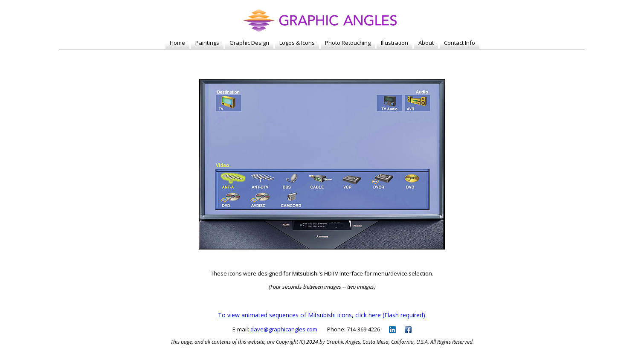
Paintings (207, 43)
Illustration (395, 43)
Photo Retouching (348, 43)
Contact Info (460, 43)
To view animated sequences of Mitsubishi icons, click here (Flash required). (322, 315)
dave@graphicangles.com (284, 329)
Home (177, 43)
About (426, 43)
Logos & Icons (297, 43)
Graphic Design (249, 43)
